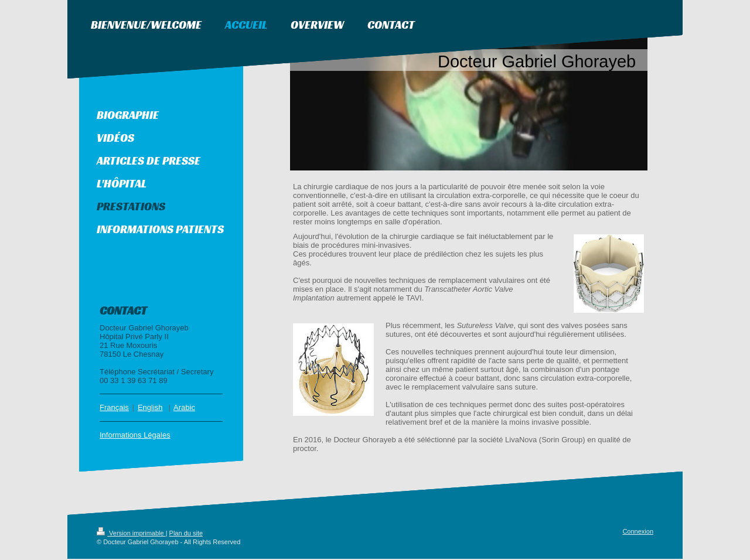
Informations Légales (135, 436)
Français (114, 409)
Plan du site (186, 534)
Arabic (184, 409)
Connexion (638, 532)
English (150, 409)
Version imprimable (131, 534)
